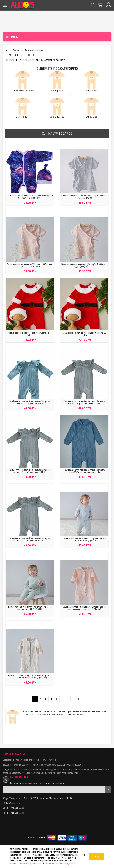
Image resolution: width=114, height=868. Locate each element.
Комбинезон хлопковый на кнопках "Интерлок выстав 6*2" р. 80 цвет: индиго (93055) (84, 471)
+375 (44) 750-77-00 (15, 813)
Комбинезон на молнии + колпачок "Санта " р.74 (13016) (30, 334)
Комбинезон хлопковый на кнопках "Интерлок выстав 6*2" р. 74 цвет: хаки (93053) (30, 471)
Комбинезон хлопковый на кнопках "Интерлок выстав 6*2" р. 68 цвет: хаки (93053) (84, 402)
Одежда (16, 50)
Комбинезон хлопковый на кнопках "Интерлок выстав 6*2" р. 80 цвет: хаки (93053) (30, 540)
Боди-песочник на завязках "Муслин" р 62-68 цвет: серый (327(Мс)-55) (84, 197)
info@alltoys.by (13, 803)
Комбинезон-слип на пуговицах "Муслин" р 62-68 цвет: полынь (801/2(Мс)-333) (30, 608)
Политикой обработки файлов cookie (26, 864)
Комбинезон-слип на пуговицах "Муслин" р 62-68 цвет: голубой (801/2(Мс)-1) (84, 540)
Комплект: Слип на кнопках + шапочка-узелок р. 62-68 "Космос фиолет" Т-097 (30, 197)
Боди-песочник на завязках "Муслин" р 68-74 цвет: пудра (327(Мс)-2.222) (30, 265)
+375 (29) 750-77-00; (15, 808)
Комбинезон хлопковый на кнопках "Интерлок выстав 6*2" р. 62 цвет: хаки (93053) (30, 402)
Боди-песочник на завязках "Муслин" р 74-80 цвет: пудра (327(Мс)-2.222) (84, 265)
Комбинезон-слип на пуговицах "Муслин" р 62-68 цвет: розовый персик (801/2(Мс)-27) (84, 608)
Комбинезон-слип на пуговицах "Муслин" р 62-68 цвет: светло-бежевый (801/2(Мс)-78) (30, 677)
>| (79, 699)
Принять (97, 856)
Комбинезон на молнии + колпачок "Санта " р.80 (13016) (84, 334)
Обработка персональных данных (60, 864)
